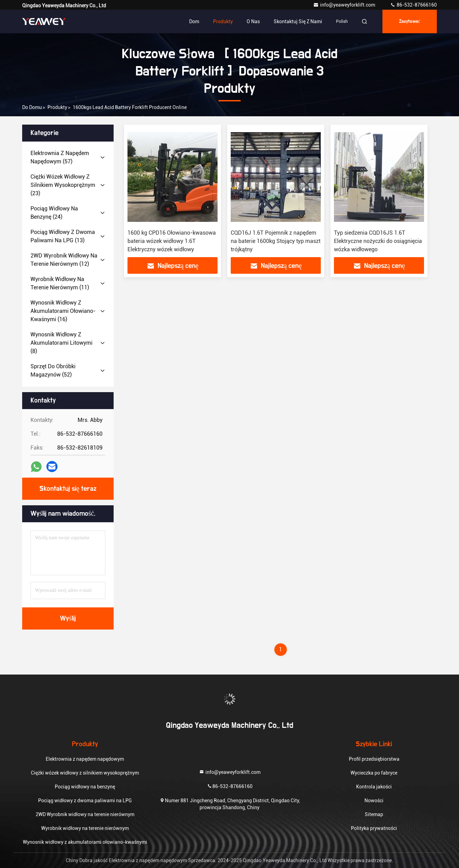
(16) (63, 311)
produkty (57, 107)
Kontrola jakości (374, 787)
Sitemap (374, 814)
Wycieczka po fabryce (374, 773)
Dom (194, 21)
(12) (64, 260)
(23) (63, 185)
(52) (53, 370)
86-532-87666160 (413, 5)
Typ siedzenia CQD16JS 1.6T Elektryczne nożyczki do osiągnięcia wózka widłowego (378, 241)
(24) (54, 213)
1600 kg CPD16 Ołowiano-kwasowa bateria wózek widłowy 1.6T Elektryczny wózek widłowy (172, 241)
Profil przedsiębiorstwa (374, 759)
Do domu (32, 107)
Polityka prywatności (374, 828)
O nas (253, 21)
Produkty (223, 21)
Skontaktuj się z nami (298, 21)
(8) (61, 343)
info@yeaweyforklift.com (345, 5)
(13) (63, 236)
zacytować (410, 21)
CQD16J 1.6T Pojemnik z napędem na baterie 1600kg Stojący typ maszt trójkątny (276, 241)
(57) (60, 157)
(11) (60, 283)
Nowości (374, 801)
